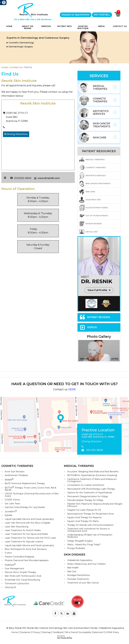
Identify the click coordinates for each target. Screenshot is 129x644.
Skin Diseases (75, 555)
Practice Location (98, 430)
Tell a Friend (71, 632)
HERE (72, 389)
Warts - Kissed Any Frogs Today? (84, 545)
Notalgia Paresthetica (78, 575)
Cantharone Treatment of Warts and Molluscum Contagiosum (92, 480)
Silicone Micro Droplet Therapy (20, 572)
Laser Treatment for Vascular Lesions (24, 542)
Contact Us (120, 26)
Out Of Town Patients (97, 216)
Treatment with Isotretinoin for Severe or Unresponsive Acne (88, 530)
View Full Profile (97, 290)
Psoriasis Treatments (78, 579)
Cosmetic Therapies (100, 100)
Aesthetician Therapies (16, 475)
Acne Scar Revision (15, 472)
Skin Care (100, 138)
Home (9, 26)
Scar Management (14, 569)
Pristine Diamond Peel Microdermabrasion (27, 560)
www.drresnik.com (49, 178)
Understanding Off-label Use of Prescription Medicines (90, 536)
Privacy (36, 632)
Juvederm (11, 511)
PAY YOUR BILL (102, 15)
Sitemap (46, 632)
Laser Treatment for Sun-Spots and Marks (26, 534)
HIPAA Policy (112, 632)
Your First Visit (93, 200)
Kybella (8, 515)
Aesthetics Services (101, 112)
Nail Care (72, 571)
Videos (92, 327)
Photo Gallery (99, 337)
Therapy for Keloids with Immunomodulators (90, 525)
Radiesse (10, 565)
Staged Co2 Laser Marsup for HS (84, 510)
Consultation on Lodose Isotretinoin (86, 485)
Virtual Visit (92, 232)
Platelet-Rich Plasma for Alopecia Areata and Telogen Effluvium (95, 505)
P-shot (8, 553)
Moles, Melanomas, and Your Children (86, 564)
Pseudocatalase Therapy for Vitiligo (85, 500)
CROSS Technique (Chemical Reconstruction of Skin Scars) (32, 495)
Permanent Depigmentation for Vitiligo (88, 496)
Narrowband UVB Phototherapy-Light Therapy (91, 489)
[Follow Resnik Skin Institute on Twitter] (61, 613)
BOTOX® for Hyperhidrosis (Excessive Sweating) (92, 475)
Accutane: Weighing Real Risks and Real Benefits (93, 472)
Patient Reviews (94, 224)
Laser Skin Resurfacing (17, 527)
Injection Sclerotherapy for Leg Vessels (25, 507)
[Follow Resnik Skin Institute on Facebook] (55, 613)
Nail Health (73, 568)
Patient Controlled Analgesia (19, 557)
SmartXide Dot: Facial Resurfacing (22, 580)
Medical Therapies (100, 87)
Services (46, 26)
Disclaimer (25, 632)
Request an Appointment (76, 15)
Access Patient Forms (97, 208)
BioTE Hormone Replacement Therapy (25, 483)
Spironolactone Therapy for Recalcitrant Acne (90, 514)
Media (101, 26)
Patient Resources (99, 151)
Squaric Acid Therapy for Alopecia (84, 517)
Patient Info (64, 26)
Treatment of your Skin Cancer (83, 583)
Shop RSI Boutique (83, 27)
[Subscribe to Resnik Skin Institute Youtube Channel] (74, 613)
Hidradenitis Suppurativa (80, 560)
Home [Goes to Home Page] (5, 67)
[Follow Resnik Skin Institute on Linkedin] (68, 613)
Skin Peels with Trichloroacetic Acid (23, 576)
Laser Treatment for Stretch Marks (23, 530)
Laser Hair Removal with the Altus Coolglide (27, 523)
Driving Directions (16, 134)
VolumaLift (10, 587)
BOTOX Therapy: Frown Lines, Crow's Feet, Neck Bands (31, 489)
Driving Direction (92, 441)
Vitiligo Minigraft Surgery (80, 541)
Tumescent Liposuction (17, 583)
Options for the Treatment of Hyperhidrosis (90, 493)
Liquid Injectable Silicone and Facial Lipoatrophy (29, 519)
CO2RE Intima (12, 500)
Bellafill (9, 479)
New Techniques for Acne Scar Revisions (26, 549)
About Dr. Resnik (28, 27)
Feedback (58, 632)
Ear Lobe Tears (12, 504)
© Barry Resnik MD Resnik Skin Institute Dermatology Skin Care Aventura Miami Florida (52, 628)
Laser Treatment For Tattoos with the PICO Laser (30, 538)
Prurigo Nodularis (76, 548)
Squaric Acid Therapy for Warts (83, 521)
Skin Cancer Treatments (102, 125)
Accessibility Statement (91, 632)
